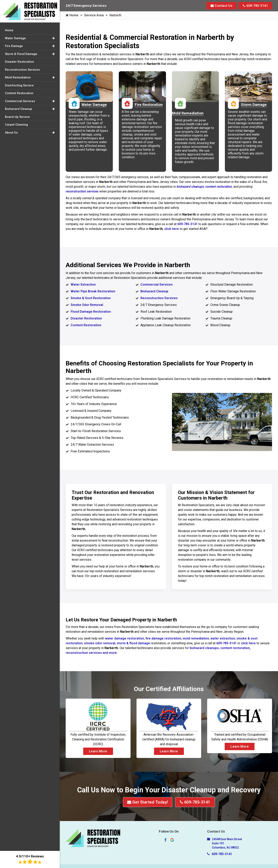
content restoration (219, 187)
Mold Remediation (18, 77)
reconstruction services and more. (92, 653)
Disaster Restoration (86, 318)
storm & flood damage (134, 643)
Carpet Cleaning (16, 125)
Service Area (94, 15)
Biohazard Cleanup (154, 291)
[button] (54, 38)
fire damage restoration (163, 638)
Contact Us (221, 6)
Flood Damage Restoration (91, 312)
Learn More (98, 751)
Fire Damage (14, 46)
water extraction (223, 638)
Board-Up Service (17, 117)
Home (72, 15)
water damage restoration (124, 638)
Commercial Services (157, 285)
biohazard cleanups (190, 187)
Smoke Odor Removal (87, 305)
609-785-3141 (255, 6)
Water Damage (15, 38)
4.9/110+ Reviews (30, 859)
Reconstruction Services (159, 298)
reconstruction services (82, 191)
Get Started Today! (148, 802)
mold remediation (196, 638)
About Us (11, 133)
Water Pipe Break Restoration (93, 291)
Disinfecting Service (19, 85)
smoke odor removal (100, 643)
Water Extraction (83, 285)
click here (172, 229)
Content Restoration (86, 325)
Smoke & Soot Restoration (91, 298)
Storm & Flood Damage (21, 54)
